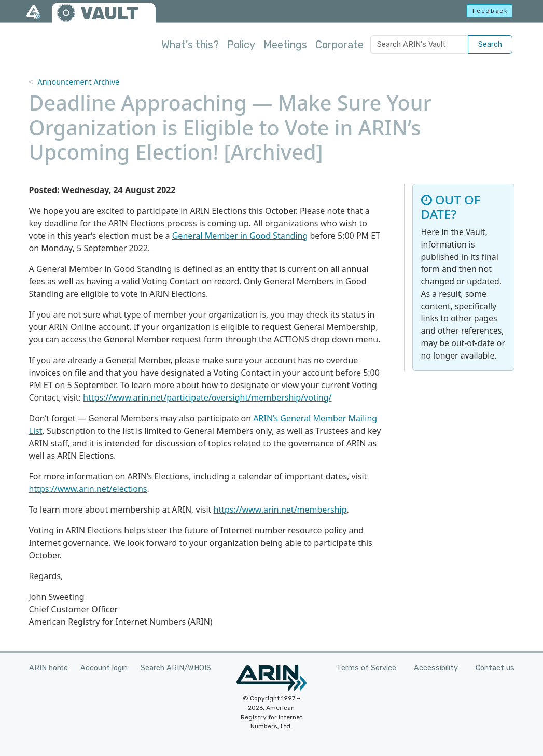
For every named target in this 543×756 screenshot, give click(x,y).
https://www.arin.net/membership (280, 510)
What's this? (190, 45)
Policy (241, 45)
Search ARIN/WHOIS (176, 668)
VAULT (109, 13)
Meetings (285, 45)
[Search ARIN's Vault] (419, 45)
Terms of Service (366, 668)
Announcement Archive (78, 82)
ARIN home (48, 668)
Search (490, 44)
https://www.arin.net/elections (88, 489)
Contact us (495, 668)
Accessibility (436, 668)
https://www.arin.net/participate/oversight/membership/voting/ (207, 397)
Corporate (339, 45)
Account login (104, 668)
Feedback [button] (490, 11)
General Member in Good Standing (240, 236)
